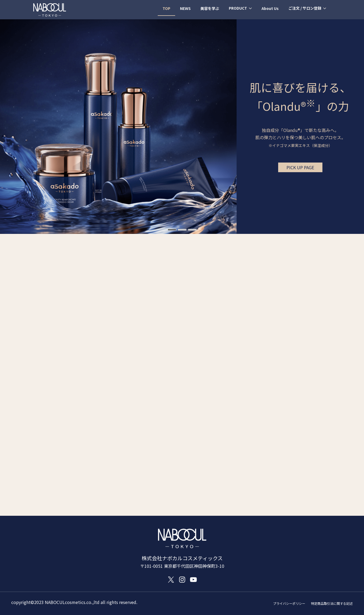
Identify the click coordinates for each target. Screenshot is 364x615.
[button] (300, 167)
